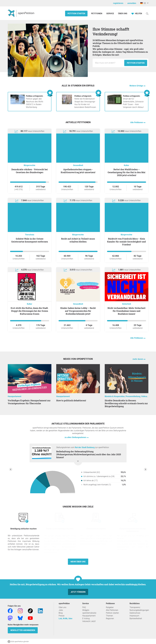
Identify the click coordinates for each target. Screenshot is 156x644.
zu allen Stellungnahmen (76, 437)
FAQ (84, 607)
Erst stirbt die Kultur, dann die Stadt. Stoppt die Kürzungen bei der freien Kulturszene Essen (30, 311)
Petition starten (76, 14)
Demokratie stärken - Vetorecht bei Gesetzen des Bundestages (30, 171)
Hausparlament (14, 396)
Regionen (110, 618)
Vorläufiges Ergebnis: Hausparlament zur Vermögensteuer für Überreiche (29, 402)
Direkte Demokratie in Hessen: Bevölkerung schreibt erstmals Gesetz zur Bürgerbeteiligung (126, 403)
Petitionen (97, 14)
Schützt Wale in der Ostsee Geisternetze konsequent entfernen (30, 240)
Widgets (86, 610)
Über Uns (123, 14)
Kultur (126, 165)
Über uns (62, 607)
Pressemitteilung (133, 396)
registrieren (118, 3)
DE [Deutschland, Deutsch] (143, 3)
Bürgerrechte (30, 165)
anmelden (132, 3)
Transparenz (135, 607)
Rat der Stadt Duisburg (85, 447)
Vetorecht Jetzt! (89, 621)
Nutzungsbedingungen (139, 610)
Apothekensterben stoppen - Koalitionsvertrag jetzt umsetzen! (78, 171)
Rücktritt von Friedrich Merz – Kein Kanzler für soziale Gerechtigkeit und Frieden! (126, 242)
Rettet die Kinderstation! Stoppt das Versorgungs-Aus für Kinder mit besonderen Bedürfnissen (85, 102)
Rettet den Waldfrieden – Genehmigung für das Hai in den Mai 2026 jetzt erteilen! (126, 172)
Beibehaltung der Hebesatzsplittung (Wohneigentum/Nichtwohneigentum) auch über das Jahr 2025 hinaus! (89, 454)
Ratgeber (110, 607)
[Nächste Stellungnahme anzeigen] (145, 469)
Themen (109, 616)
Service (110, 14)
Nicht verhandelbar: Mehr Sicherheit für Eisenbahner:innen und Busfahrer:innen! (126, 311)
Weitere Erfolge (136, 86)
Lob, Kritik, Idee (66, 618)
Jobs (61, 610)
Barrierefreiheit (136, 618)
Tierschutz (30, 235)
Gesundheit (78, 165)
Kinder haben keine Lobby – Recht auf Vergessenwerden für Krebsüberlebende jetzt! (78, 311)
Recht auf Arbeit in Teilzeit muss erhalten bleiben (78, 240)
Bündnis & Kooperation (115, 396)
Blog (61, 613)
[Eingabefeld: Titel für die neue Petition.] (109, 63)
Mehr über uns (78, 562)
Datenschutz (135, 613)
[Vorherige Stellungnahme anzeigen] (11, 469)
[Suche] (147, 14)
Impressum (134, 616)
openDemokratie (89, 613)
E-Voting (86, 618)
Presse (62, 616)
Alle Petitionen (137, 122)
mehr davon (138, 359)
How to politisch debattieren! (71, 400)
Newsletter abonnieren (23, 630)
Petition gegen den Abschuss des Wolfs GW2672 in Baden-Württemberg (35, 102)
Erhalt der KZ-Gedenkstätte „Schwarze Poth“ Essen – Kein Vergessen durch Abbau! (133, 102)
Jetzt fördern (78, 592)
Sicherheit (126, 304)
